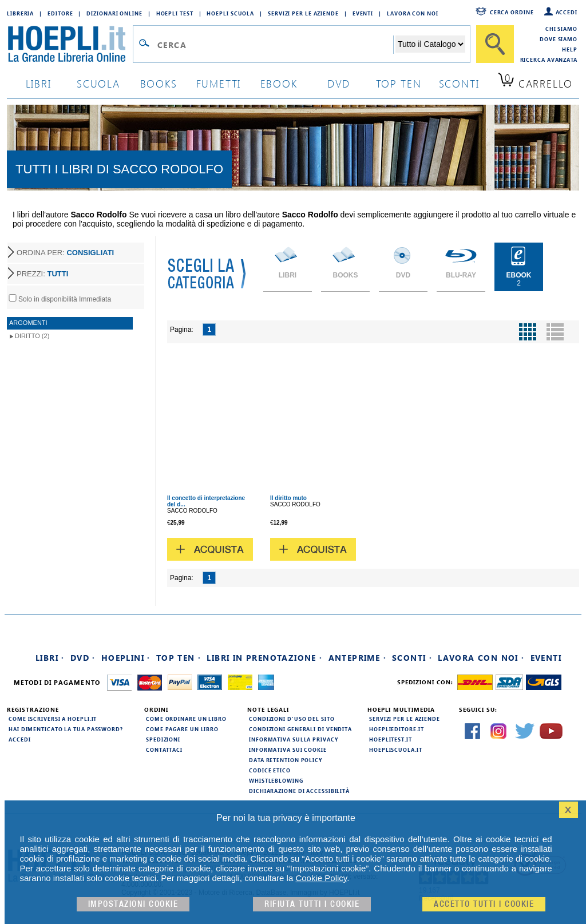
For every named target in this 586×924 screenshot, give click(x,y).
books (159, 83)
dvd (339, 83)
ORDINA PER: (65, 253)
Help (570, 49)
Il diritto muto (288, 498)
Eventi (363, 13)
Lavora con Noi (413, 13)
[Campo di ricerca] (275, 45)
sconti (459, 83)
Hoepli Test (175, 13)
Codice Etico (270, 770)
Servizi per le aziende (303, 13)
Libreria (20, 13)
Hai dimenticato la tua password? (66, 729)
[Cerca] (495, 44)
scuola (98, 83)
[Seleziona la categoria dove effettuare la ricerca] (430, 44)
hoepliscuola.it (396, 749)
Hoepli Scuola (230, 13)
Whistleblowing (276, 780)
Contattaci (164, 749)
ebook (279, 83)
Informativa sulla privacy (294, 739)
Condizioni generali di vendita (300, 729)
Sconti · (412, 658)
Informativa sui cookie (288, 749)
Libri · (50, 658)
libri (39, 83)
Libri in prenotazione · (264, 658)
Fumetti (219, 83)
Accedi (567, 12)
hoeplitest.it (391, 739)
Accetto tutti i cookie (484, 904)
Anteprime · (357, 658)
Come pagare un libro (182, 729)
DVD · (83, 658)
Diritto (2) (32, 336)
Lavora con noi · (481, 658)
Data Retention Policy (286, 760)
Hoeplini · (126, 658)
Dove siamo (559, 39)
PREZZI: (42, 274)
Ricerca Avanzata (549, 60)
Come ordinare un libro (186, 719)
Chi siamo (561, 29)
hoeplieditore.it (396, 729)
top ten (399, 83)
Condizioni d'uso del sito (292, 719)
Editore (60, 13)
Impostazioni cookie (133, 904)
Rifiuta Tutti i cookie (312, 904)
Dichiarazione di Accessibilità (299, 791)
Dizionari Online (114, 13)
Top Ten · (179, 658)
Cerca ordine (512, 12)
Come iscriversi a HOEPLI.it (53, 719)
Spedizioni (163, 739)
